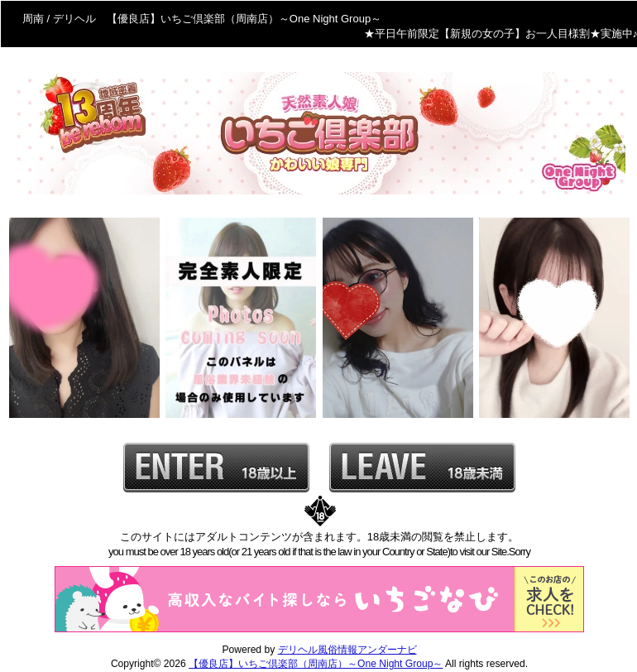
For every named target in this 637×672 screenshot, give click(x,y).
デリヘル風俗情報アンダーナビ (347, 650)
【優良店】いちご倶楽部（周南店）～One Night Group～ (316, 664)
